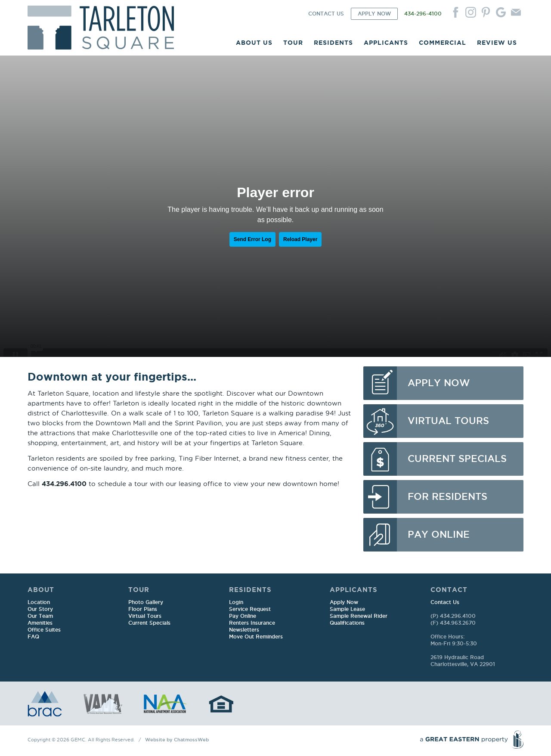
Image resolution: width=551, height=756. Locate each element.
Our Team (40, 616)
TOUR (293, 43)
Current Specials (149, 623)
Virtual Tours (145, 616)
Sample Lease (347, 609)
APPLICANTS (386, 43)
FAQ (33, 637)
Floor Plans (143, 609)
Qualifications (347, 623)
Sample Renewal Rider (359, 616)
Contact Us (445, 603)
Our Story (40, 609)
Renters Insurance (252, 623)
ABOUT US (254, 43)
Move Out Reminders (256, 637)
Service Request (250, 609)
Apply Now (344, 603)
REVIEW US (497, 43)
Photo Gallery (146, 603)
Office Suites (44, 630)
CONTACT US (326, 14)
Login (236, 603)
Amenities (40, 623)
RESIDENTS (333, 43)
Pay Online (243, 616)
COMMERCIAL (443, 43)
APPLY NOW (374, 14)
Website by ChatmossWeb (177, 740)
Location (39, 603)
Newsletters (244, 630)
